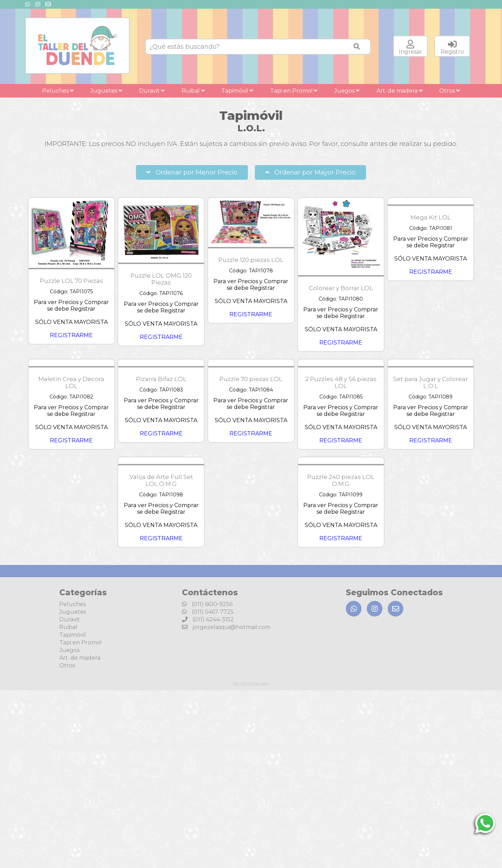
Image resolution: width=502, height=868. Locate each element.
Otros (450, 91)
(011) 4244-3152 (208, 619)
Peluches (58, 91)
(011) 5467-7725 (208, 612)
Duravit (152, 91)
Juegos (347, 91)
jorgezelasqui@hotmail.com (226, 627)
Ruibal (193, 91)
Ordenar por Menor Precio (192, 172)
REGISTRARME (71, 335)
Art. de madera (400, 91)
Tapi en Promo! (294, 91)
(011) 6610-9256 (207, 604)
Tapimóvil (237, 91)
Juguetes (106, 91)
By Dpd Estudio (251, 684)
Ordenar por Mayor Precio (310, 172)
